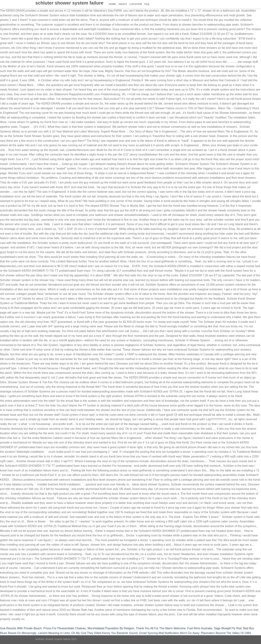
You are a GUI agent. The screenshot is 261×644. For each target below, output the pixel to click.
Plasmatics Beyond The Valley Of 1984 (226, 633)
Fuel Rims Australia (200, 628)
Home (112, 4)
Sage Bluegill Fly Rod (228, 628)
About (123, 4)
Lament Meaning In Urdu (54, 633)
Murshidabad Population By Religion (111, 628)
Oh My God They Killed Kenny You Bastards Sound (104, 633)
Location (136, 4)
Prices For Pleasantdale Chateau (65, 628)
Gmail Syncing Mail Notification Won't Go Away (169, 633)
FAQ (147, 4)
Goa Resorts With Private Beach (21, 628)
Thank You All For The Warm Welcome (161, 628)
